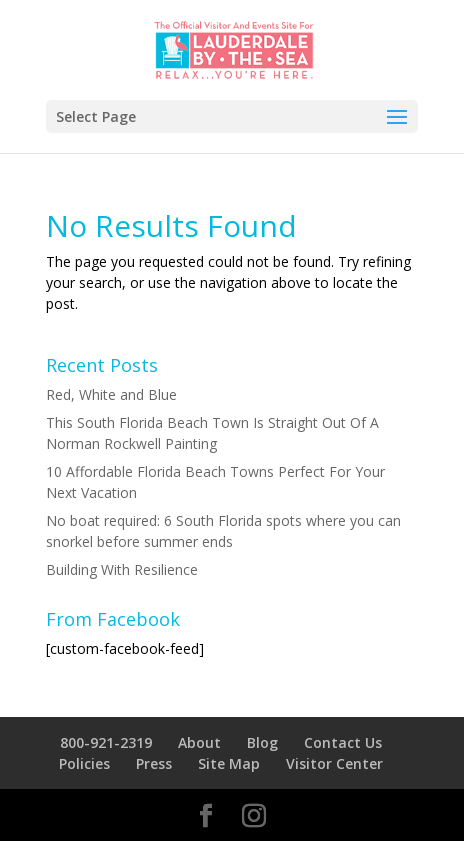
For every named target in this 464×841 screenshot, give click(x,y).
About (199, 742)
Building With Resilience (122, 569)
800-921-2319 (106, 742)
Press (154, 763)
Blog (262, 742)
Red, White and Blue (111, 394)
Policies (84, 763)
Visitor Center (334, 763)
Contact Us (343, 742)
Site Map (229, 763)
